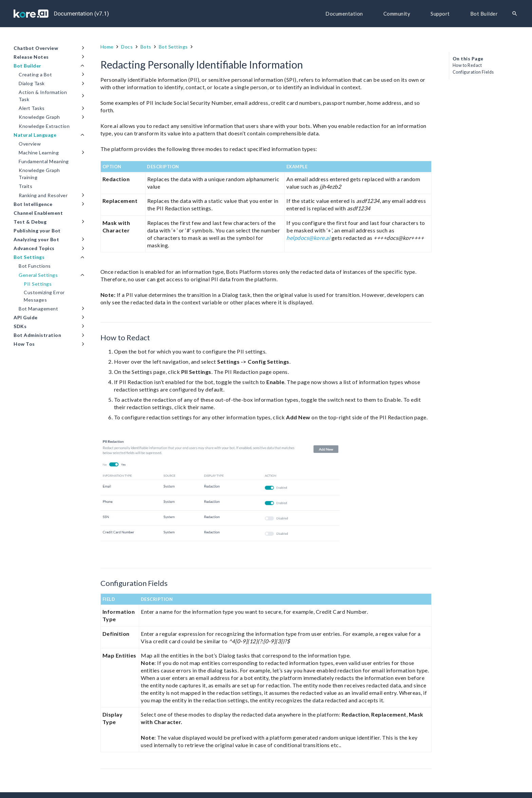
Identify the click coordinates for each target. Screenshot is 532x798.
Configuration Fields (473, 72)
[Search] (515, 14)
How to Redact (467, 65)
